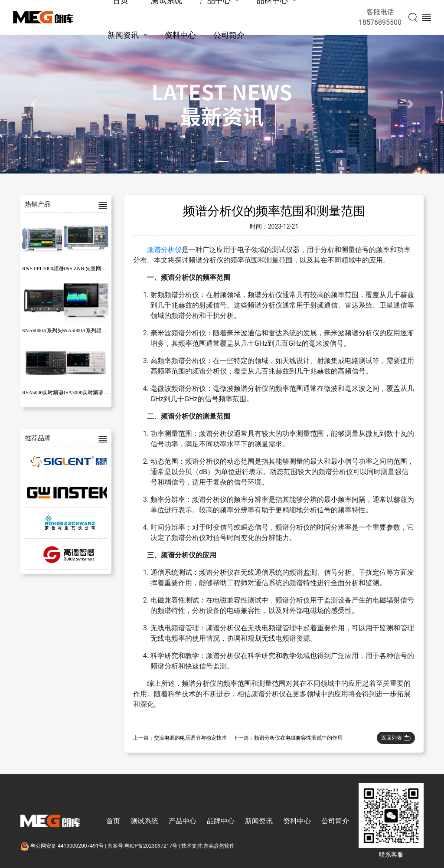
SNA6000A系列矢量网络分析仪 (58, 331)
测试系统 (144, 821)
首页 (113, 821)
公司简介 (229, 35)
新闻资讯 (123, 35)
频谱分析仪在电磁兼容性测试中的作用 (298, 738)
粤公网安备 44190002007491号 (63, 846)
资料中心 (180, 35)
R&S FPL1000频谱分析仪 (51, 269)
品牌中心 (221, 821)
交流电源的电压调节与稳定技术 (190, 738)
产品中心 (183, 821)
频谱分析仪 (164, 250)
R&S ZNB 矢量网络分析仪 (92, 269)
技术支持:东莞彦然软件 (208, 846)
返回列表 (396, 738)
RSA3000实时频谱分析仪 (90, 393)
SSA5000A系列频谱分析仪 (92, 331)
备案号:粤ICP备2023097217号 (142, 846)
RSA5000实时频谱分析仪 (51, 393)
